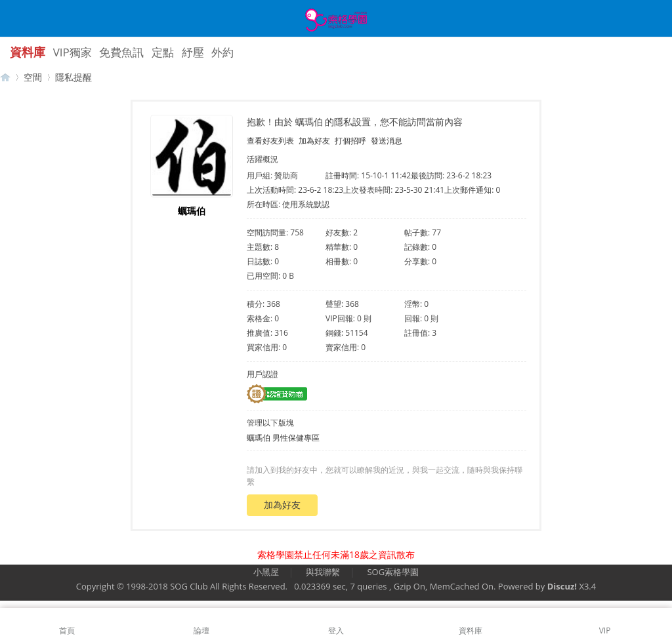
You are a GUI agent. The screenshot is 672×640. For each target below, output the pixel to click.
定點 (163, 52)
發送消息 (387, 141)
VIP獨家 (73, 52)
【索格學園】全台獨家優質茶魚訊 (5, 77)
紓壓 (193, 52)
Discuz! (562, 586)
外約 (222, 52)
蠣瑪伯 (192, 211)
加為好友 (314, 141)
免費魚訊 (121, 52)
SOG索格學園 (393, 572)
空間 (33, 77)
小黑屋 (266, 572)
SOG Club (189, 586)
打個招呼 (350, 141)
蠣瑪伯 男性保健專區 (283, 438)
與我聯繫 (323, 572)
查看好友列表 (270, 141)
